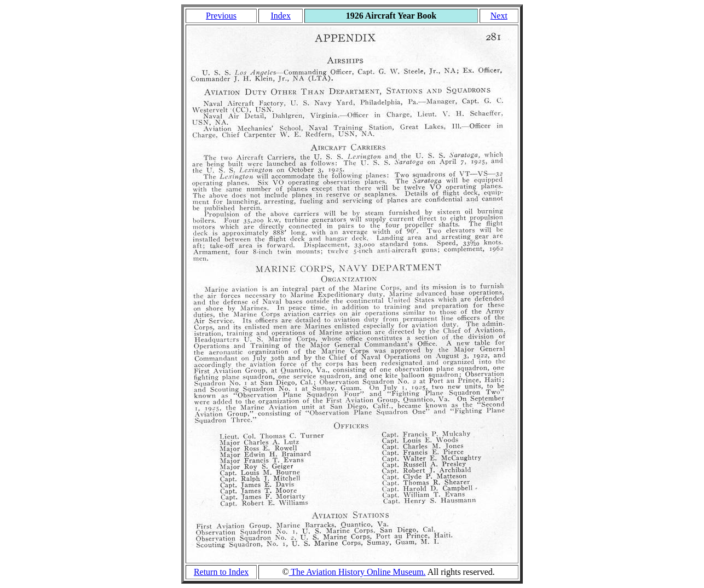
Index (280, 16)
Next (499, 16)
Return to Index (221, 572)
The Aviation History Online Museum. (357, 572)
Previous (221, 16)
